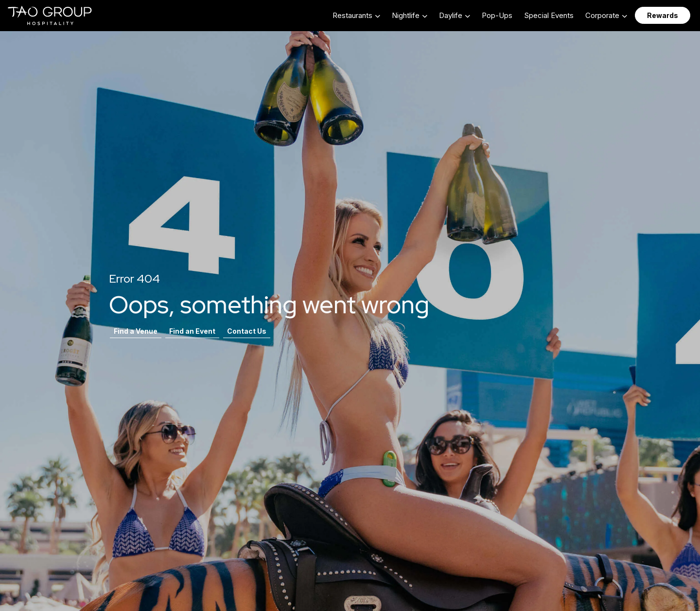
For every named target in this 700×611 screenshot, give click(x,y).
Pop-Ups (497, 15)
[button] (356, 15)
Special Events (549, 15)
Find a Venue (136, 331)
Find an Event (192, 331)
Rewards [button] (663, 15)
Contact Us (247, 331)
